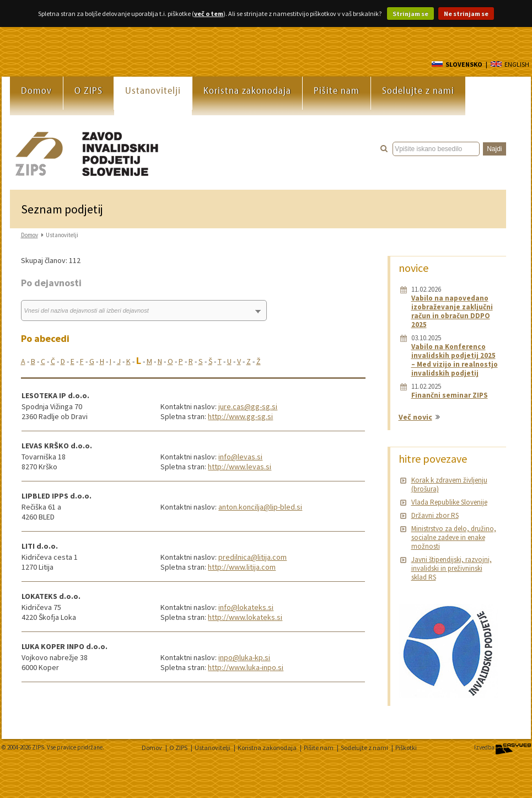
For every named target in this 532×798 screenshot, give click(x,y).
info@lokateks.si (246, 607)
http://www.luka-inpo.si (246, 667)
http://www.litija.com (242, 567)
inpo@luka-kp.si (244, 657)
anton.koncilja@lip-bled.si (260, 507)
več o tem (209, 14)
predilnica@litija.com (252, 557)
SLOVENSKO (457, 64)
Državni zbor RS (435, 515)
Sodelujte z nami (418, 90)
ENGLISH (510, 64)
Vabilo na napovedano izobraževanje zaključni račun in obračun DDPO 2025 (452, 311)
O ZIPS (88, 90)
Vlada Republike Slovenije (449, 502)
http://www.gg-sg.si (240, 416)
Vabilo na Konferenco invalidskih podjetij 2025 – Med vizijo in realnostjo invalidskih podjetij (455, 360)
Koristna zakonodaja (247, 90)
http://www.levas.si (240, 467)
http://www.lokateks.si (245, 617)
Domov (36, 90)
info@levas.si (240, 457)
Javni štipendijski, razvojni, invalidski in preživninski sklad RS (452, 568)
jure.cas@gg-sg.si (248, 406)
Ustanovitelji (153, 90)
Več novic (415, 417)
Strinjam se (410, 14)
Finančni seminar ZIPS (450, 395)
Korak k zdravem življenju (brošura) (449, 484)
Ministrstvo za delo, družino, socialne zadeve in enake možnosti (454, 537)
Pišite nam (337, 90)
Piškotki (406, 748)
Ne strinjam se (466, 14)
